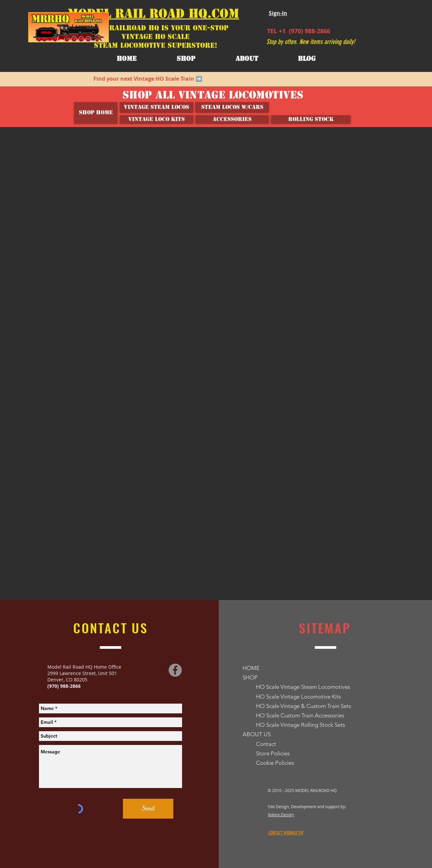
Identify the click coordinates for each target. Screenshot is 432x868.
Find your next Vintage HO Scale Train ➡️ (148, 79)
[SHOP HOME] (96, 113)
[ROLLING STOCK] (311, 119)
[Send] (148, 809)
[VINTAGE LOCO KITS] (157, 119)
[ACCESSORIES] (232, 119)
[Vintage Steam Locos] (157, 107)
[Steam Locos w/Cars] (232, 107)
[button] (247, 59)
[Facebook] (175, 670)
